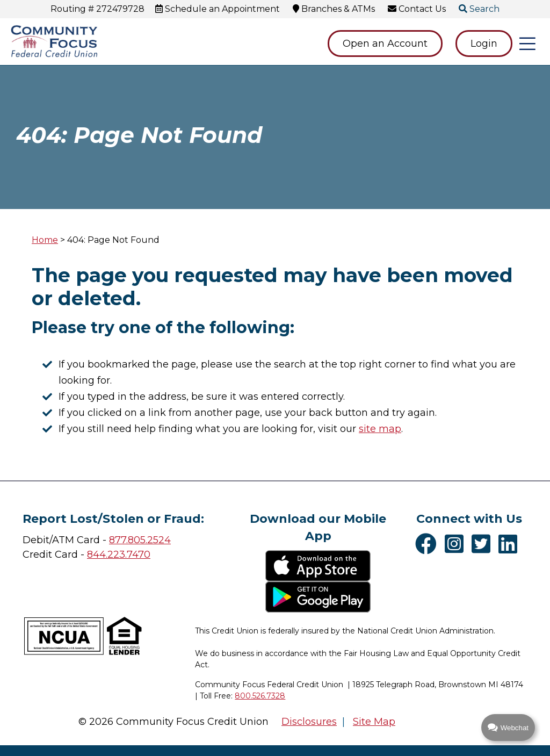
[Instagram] (457, 544)
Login (484, 44)
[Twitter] (484, 544)
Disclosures (309, 722)
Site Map (374, 722)
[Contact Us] (417, 9)
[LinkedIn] (511, 544)
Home (45, 240)
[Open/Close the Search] (479, 9)
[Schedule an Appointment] (218, 9)
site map (380, 429)
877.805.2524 (140, 540)
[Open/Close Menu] (527, 44)
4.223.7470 (125, 555)
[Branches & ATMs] (334, 9)
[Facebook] (429, 544)
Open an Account (385, 44)
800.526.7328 (260, 696)
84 (93, 555)
